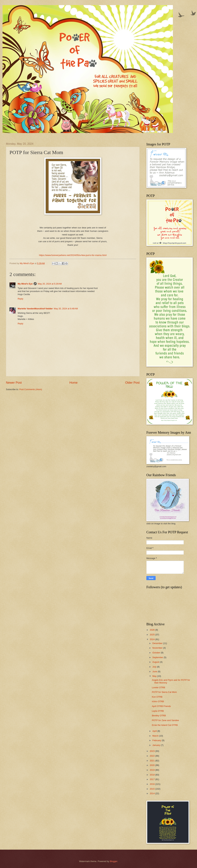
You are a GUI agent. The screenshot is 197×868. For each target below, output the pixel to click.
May (155, 676)
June (155, 671)
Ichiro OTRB (158, 701)
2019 (153, 770)
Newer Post (14, 383)
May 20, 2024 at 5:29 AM (50, 284)
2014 (153, 793)
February (157, 740)
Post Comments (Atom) (31, 389)
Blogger (114, 861)
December (158, 643)
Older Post (132, 383)
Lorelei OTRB (158, 687)
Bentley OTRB (159, 716)
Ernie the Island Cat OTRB (165, 725)
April (155, 731)
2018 (153, 775)
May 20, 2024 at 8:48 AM (66, 309)
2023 (153, 751)
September (158, 657)
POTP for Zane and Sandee (165, 720)
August (156, 662)
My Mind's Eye (25, 284)
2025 (153, 635)
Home (73, 383)
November (158, 648)
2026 (153, 630)
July (155, 667)
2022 (153, 756)
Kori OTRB (157, 697)
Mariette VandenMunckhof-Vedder (35, 309)
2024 (153, 639)
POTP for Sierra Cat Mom (164, 692)
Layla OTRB (158, 711)
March (156, 736)
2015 (153, 789)
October (156, 653)
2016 (153, 784)
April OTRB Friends (161, 706)
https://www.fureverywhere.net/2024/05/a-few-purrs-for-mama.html (73, 255)
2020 (153, 765)
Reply (20, 299)
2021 (153, 761)
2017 (153, 779)
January (156, 745)
